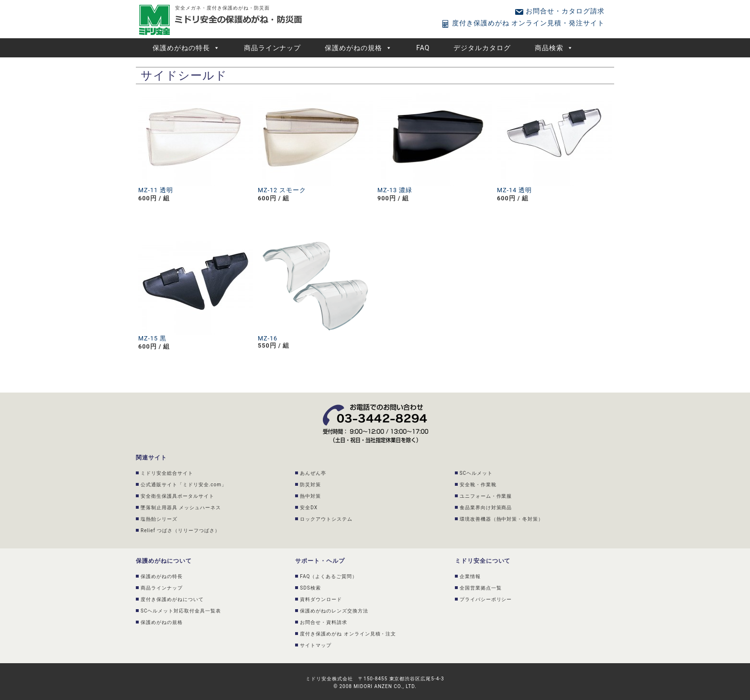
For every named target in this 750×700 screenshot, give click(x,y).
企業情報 (470, 576)
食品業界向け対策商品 (486, 508)
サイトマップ (316, 645)
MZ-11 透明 (156, 190)
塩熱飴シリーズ (159, 519)
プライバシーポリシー (486, 599)
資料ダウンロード (321, 599)
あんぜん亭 (313, 473)
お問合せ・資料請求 (324, 622)
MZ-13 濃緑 (395, 190)
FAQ (423, 48)
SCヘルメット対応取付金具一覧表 (181, 611)
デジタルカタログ (482, 48)
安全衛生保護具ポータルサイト (177, 496)
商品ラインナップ (273, 48)
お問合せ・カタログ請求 (559, 11)
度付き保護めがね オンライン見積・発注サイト (523, 23)
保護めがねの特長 (186, 48)
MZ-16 (268, 338)
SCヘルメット (476, 473)
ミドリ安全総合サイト (167, 473)
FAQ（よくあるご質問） (329, 576)
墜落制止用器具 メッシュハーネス (181, 508)
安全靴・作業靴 (478, 485)
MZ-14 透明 (514, 190)
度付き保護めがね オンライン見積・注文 (348, 634)
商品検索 (554, 48)
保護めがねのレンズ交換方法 (334, 611)
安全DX (309, 508)
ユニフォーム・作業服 (486, 496)
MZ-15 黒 (152, 338)
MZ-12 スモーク (282, 190)
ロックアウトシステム (326, 519)
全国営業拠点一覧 (481, 588)
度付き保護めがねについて (172, 599)
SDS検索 (310, 588)
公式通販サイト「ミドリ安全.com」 (184, 485)
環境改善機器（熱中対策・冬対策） (502, 519)
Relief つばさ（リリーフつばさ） (180, 530)
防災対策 (310, 485)
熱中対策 (310, 496)
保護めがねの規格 (358, 48)
